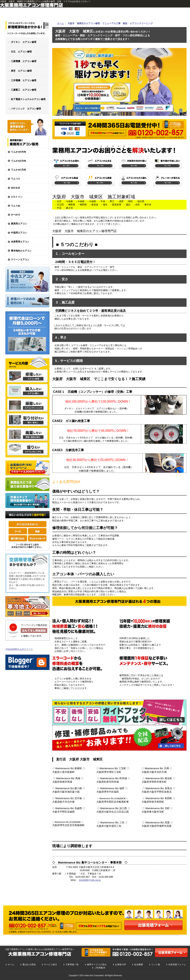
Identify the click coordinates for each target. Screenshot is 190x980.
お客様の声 (121, 964)
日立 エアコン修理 (21, 52)
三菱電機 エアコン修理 (24, 61)
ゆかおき (16, 188)
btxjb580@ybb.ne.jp (90, 880)
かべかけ (16, 215)
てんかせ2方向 (19, 161)
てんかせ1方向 (19, 170)
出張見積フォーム (153, 925)
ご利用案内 (100, 968)
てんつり (16, 179)
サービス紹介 (51, 964)
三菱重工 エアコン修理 (24, 90)
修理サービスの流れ (97, 964)
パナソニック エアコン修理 (26, 109)
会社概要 (139, 964)
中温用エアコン (19, 233)
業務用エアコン (27, 142)
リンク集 (156, 964)
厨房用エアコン (19, 224)
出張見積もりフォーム (171, 952)
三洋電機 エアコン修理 (24, 80)
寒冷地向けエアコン (21, 251)
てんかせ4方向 (19, 152)
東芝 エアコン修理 (21, 71)
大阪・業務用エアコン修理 (27, 29)
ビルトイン (17, 197)
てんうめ (16, 206)
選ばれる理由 (29, 964)
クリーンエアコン (20, 260)
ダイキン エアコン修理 (24, 42)
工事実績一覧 (72, 964)
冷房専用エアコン (20, 242)
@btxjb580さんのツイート (19, 649)
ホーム (60, 23)
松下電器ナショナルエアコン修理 (28, 99)
